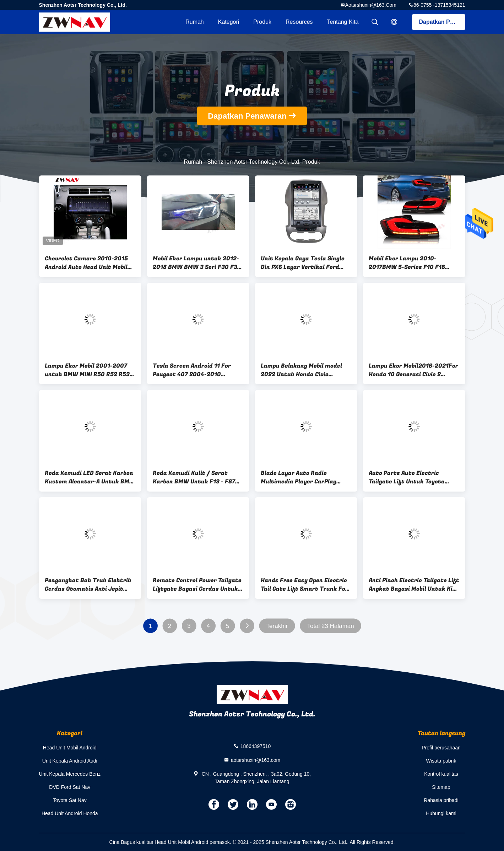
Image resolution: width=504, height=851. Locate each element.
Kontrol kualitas (441, 774)
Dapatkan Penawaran (442, 22)
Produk (262, 22)
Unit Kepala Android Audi (70, 761)
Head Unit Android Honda (70, 813)
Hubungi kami (441, 813)
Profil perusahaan (441, 748)
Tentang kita (343, 22)
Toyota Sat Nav (70, 800)
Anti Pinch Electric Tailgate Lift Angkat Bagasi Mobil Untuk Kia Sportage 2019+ (414, 585)
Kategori (229, 22)
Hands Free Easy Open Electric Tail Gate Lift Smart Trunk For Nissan (304, 585)
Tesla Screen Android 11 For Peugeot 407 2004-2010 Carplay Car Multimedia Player (196, 370)
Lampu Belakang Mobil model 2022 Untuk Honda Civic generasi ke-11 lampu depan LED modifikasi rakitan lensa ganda (306, 370)
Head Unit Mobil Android (70, 748)
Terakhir (277, 626)
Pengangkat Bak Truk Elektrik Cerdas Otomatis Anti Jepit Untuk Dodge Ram (88, 585)
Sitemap (441, 787)
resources (299, 22)
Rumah (195, 22)
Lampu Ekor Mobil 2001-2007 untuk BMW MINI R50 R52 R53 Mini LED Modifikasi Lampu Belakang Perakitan (87, 370)
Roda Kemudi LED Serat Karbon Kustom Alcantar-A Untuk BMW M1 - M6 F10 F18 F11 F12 (90, 477)
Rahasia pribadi (441, 800)
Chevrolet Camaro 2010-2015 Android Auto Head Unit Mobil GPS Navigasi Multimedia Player (90, 263)
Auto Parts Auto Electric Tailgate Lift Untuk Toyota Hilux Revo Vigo (407, 477)
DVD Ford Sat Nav (70, 787)
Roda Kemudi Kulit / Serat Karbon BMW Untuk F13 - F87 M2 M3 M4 (194, 477)
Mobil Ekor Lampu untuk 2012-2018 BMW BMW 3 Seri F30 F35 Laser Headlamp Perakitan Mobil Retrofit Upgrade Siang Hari (197, 263)
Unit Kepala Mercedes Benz (70, 774)
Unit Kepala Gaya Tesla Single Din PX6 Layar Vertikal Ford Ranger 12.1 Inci (303, 263)
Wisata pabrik (441, 761)
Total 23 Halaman (330, 626)
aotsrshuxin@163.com (371, 5)
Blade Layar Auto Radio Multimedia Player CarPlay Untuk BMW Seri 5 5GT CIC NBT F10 (304, 477)
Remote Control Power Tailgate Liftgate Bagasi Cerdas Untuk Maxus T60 (197, 585)
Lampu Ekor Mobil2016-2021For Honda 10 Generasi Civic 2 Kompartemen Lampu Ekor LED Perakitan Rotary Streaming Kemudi (413, 370)
